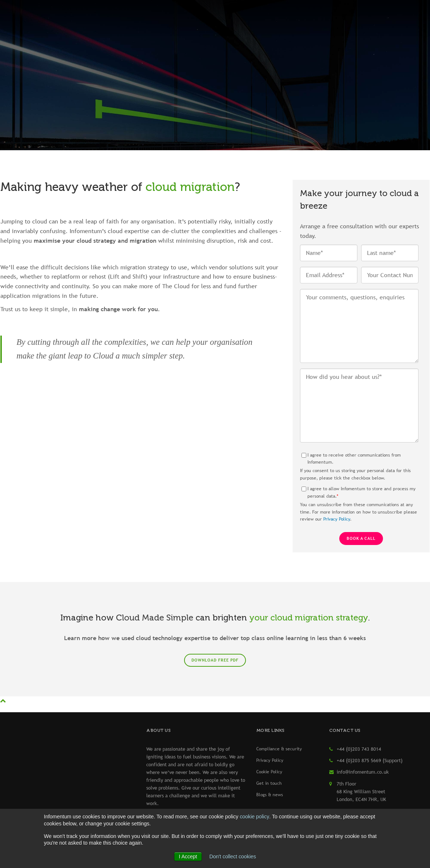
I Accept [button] (188, 857)
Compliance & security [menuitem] (279, 749)
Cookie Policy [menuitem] (269, 772)
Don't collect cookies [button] (233, 857)
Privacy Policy (337, 519)
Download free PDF (215, 660)
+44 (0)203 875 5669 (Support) (370, 760)
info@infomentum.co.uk (363, 772)
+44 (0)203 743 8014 (359, 749)
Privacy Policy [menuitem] (270, 760)
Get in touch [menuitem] (269, 783)
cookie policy (254, 817)
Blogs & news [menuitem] (270, 795)
